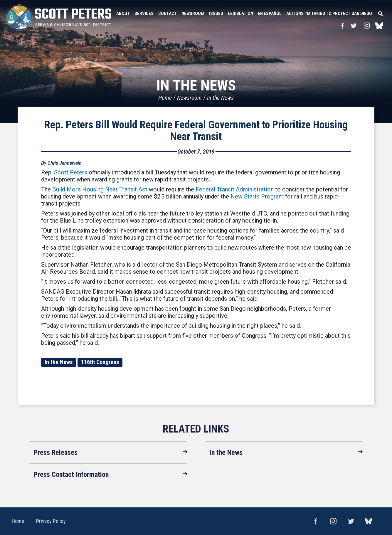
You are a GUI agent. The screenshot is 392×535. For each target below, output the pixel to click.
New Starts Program (257, 196)
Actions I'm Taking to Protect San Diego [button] (329, 14)
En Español (270, 14)
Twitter (354, 26)
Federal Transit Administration (235, 189)
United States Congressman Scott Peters (59, 18)
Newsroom (189, 98)
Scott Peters (71, 172)
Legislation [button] (240, 14)
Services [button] (144, 14)
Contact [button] (168, 14)
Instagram (367, 26)
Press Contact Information (71, 475)
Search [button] (380, 14)
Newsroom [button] (193, 14)
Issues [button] (216, 14)
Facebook (342, 26)
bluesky (379, 26)
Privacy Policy (51, 521)
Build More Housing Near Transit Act (100, 189)
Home (165, 98)
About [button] (123, 14)
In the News (220, 98)
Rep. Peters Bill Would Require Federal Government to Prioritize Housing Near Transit (196, 131)
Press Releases (56, 452)
